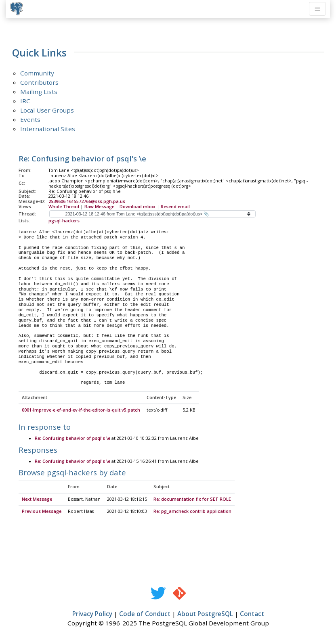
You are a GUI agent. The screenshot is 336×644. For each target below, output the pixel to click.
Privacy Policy (92, 614)
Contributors (39, 82)
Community (37, 73)
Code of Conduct (145, 614)
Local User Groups (47, 110)
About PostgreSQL (205, 614)
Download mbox (138, 207)
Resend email (175, 207)
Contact (252, 614)
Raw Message (99, 207)
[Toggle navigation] (317, 9)
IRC (25, 101)
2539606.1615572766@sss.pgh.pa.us (87, 201)
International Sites (48, 129)
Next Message (37, 500)
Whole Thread (64, 207)
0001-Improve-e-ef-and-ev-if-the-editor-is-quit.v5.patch (81, 410)
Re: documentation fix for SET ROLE (192, 500)
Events (30, 119)
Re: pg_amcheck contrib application (192, 512)
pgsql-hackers (64, 221)
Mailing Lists (39, 92)
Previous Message (42, 512)
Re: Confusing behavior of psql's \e (72, 439)
